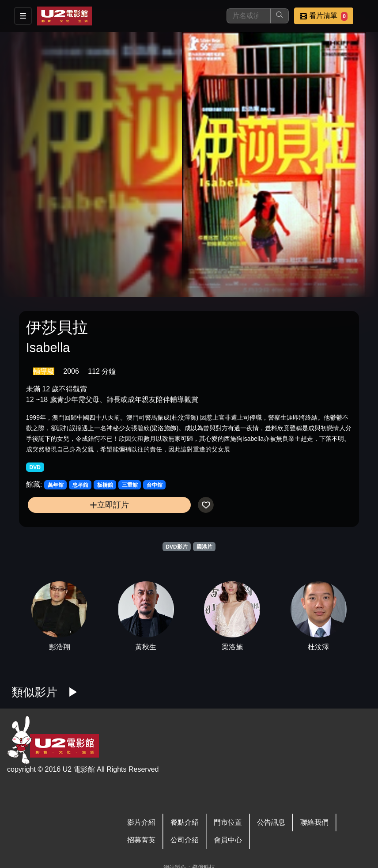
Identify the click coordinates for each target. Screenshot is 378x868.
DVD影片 (176, 547)
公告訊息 (271, 822)
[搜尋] (249, 16)
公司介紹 (185, 840)
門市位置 (228, 822)
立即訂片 (109, 505)
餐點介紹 (185, 822)
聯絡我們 (314, 822)
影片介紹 (141, 822)
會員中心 (228, 840)
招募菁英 (141, 840)
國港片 (204, 547)
